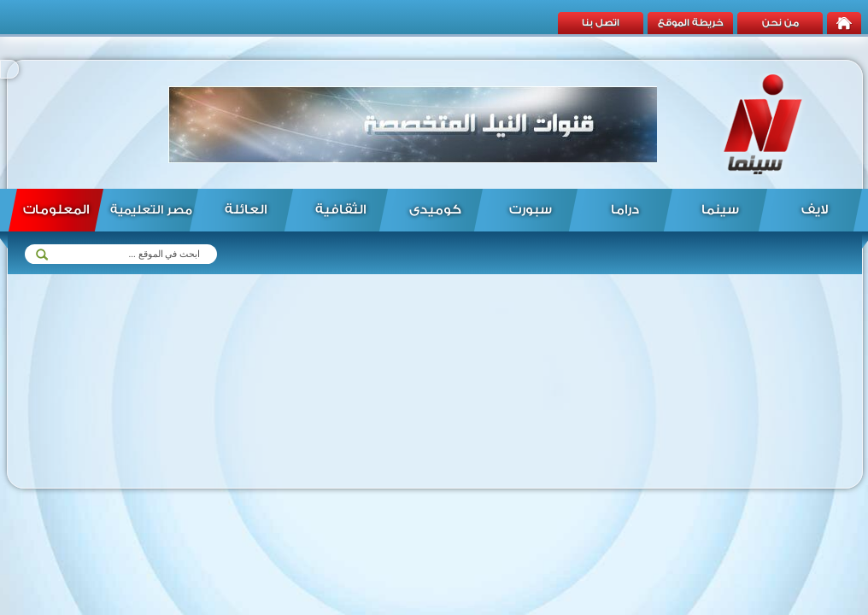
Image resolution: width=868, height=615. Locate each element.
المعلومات (56, 210)
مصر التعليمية (151, 210)
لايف (815, 210)
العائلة (246, 210)
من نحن (780, 23)
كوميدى (435, 210)
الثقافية (340, 210)
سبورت (531, 210)
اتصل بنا (601, 23)
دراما (625, 210)
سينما (720, 210)
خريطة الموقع (691, 23)
